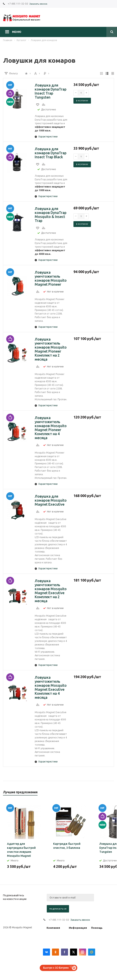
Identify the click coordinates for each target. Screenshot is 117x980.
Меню (17, 32)
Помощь (97, 928)
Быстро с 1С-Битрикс (56, 968)
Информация (78, 928)
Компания (53, 928)
